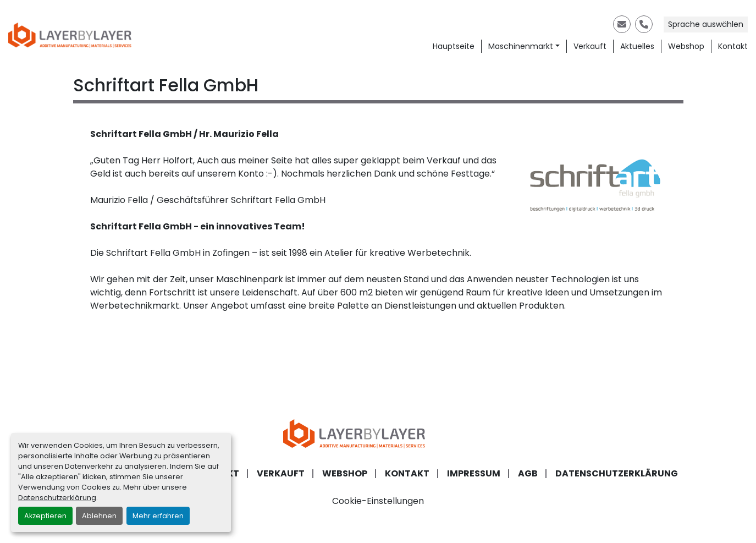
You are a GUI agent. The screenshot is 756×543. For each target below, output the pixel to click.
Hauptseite (454, 46)
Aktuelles (637, 46)
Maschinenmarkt (521, 46)
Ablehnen (99, 516)
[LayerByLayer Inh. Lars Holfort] (378, 433)
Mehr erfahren (158, 516)
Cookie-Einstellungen (378, 501)
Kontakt (733, 46)
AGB (528, 473)
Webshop (686, 46)
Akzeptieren (45, 516)
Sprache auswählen (706, 24)
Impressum (474, 473)
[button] (524, 46)
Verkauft (590, 46)
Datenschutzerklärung (57, 498)
